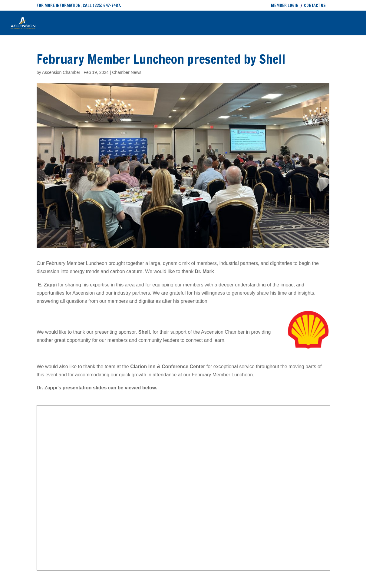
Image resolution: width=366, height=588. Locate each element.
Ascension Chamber (61, 72)
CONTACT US (315, 6)
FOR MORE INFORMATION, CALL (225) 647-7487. (79, 5)
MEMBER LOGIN (285, 6)
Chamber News (127, 72)
